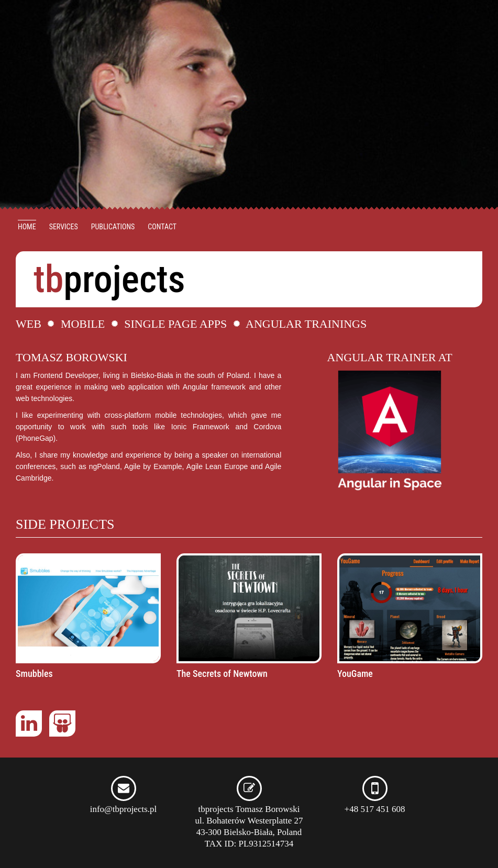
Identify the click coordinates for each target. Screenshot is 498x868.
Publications (113, 227)
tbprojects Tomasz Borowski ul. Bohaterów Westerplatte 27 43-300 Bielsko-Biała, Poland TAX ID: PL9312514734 (249, 816)
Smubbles (34, 674)
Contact (162, 227)
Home (27, 227)
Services (64, 227)
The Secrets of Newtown (222, 674)
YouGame (355, 674)
